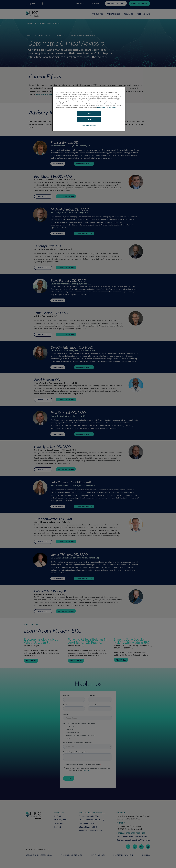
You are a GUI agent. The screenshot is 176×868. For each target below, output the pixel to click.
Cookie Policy (101, 108)
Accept (89, 114)
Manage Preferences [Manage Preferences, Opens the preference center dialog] (89, 127)
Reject (89, 120)
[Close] (122, 90)
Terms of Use (112, 108)
